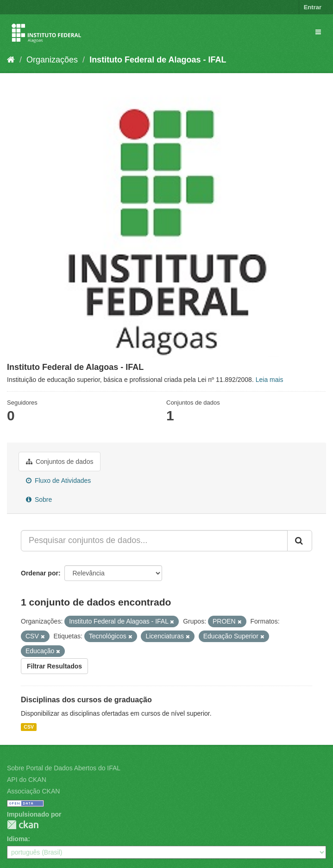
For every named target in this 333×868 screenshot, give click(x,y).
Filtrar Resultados (54, 666)
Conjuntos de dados (60, 462)
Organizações (52, 60)
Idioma (17, 839)
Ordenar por (40, 573)
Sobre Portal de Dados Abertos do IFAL (64, 768)
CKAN (23, 825)
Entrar (313, 7)
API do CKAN (27, 780)
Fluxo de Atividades (58, 481)
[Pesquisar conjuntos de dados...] (154, 541)
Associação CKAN (33, 791)
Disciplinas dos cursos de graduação (86, 700)
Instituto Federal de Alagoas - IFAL (158, 60)
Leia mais (270, 380)
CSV (29, 727)
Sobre (39, 500)
